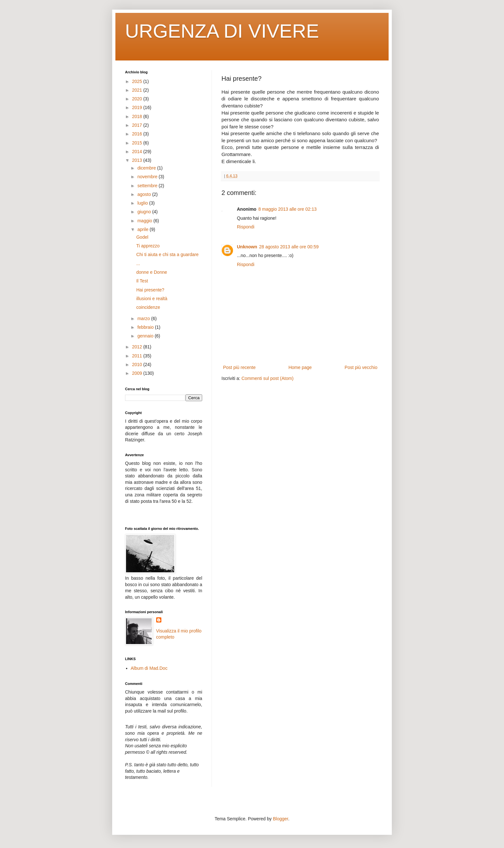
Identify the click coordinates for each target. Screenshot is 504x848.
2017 (138, 125)
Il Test (142, 281)
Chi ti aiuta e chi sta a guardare (167, 254)
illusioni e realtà (152, 299)
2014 (138, 152)
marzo (144, 318)
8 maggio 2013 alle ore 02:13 (288, 209)
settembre (148, 186)
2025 (138, 81)
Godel (142, 237)
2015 (138, 143)
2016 (138, 134)
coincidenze (148, 307)
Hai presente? (150, 290)
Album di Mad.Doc (149, 668)
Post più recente (239, 367)
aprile (143, 229)
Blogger (280, 819)
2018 (138, 116)
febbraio (146, 327)
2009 (138, 373)
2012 (138, 347)
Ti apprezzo (148, 246)
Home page (300, 367)
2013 (138, 160)
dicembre (147, 168)
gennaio (146, 336)
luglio (143, 203)
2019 (138, 107)
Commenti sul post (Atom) (267, 378)
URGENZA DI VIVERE (222, 31)
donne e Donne (152, 272)
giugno (145, 212)
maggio (145, 221)
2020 (138, 99)
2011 (138, 356)
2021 (138, 90)
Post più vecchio (361, 367)
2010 (138, 364)
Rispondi (246, 227)
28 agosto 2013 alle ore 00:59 (289, 247)
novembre (148, 177)
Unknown (247, 247)
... (138, 263)
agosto (145, 194)
